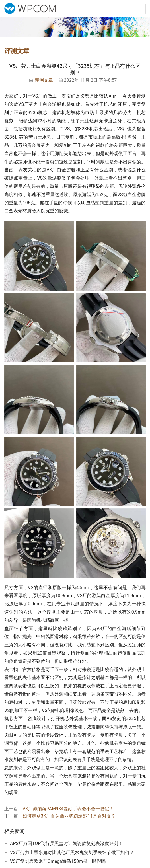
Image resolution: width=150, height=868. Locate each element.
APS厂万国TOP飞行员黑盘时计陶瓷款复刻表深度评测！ (66, 843)
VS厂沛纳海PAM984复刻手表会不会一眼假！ (68, 809)
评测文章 (44, 80)
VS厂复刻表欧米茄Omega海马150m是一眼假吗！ (60, 861)
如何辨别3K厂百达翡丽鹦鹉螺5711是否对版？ (69, 816)
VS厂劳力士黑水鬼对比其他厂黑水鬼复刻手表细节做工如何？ (72, 852)
